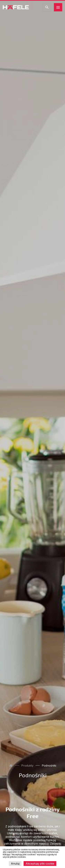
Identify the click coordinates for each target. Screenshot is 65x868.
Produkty (27, 766)
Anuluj (15, 864)
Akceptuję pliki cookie (40, 864)
